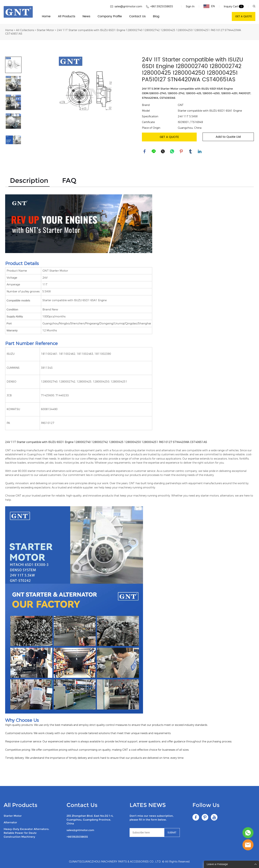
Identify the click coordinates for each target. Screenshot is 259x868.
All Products (67, 16)
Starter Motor (45, 30)
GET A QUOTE (244, 16)
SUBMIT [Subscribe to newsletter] (172, 833)
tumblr (191, 152)
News (86, 16)
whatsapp (172, 152)
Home (46, 16)
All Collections (25, 30)
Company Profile (110, 16)
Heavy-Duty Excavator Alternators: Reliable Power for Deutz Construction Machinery (26, 833)
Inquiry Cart (231, 7)
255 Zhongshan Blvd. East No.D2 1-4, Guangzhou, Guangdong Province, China (90, 820)
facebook (145, 152)
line (154, 152)
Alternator (10, 822)
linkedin (200, 152)
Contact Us (137, 16)
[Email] (147, 833)
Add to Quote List (228, 137)
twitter (163, 152)
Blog (156, 16)
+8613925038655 (77, 837)
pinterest (181, 152)
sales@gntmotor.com (80, 830)
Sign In (190, 7)
